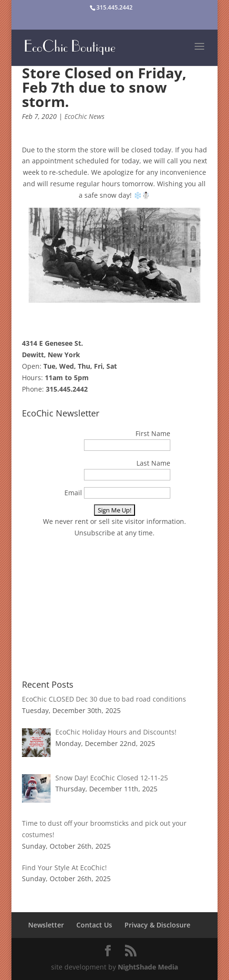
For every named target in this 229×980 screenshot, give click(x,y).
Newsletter (46, 925)
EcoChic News (84, 116)
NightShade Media (148, 967)
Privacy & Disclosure (157, 925)
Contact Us (94, 925)
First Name (153, 433)
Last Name (153, 463)
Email (73, 493)
